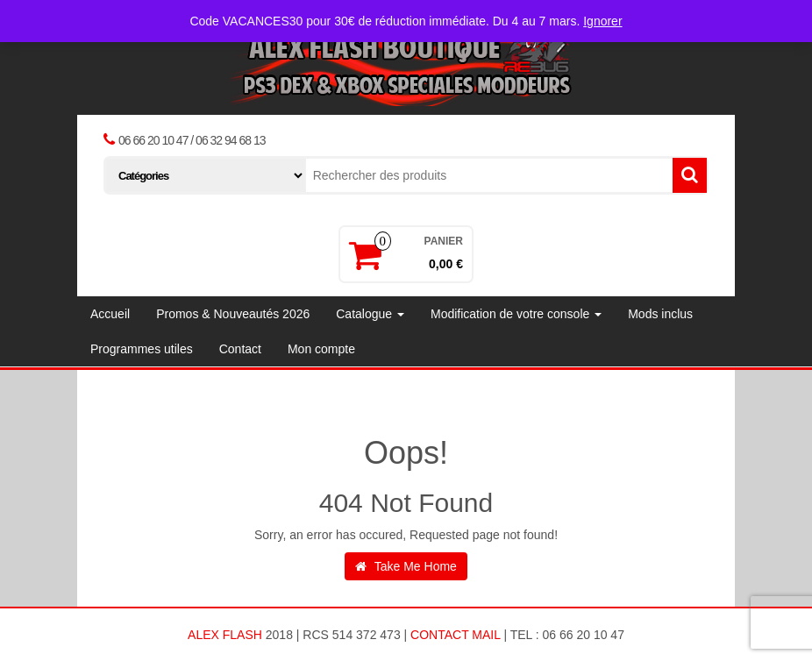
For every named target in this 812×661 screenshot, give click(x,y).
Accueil (110, 314)
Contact (240, 349)
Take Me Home (406, 566)
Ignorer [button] (602, 21)
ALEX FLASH (225, 635)
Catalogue (370, 314)
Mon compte (321, 349)
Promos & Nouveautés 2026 (233, 314)
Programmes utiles (142, 349)
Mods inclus (660, 314)
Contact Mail (455, 635)
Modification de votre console (516, 314)
